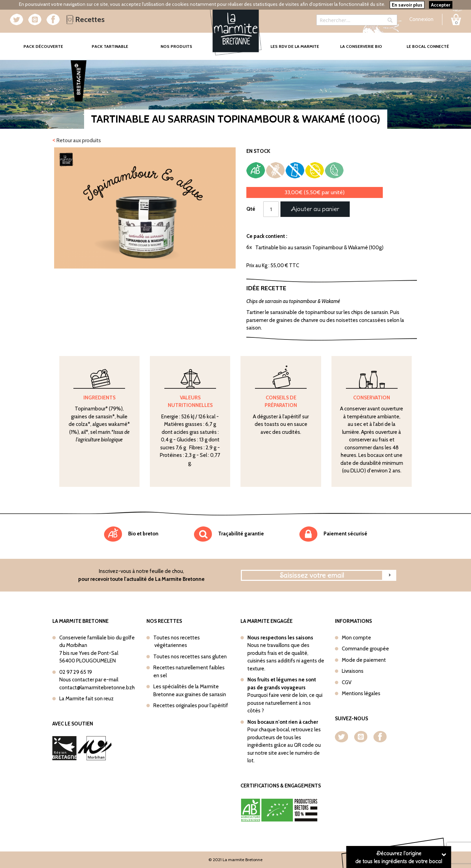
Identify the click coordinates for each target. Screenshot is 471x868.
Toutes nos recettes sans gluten (190, 657)
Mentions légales (361, 693)
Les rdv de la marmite (295, 46)
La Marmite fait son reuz (86, 699)
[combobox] (357, 20)
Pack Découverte (50, 41)
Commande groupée (365, 649)
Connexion (421, 19)
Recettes (86, 19)
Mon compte (356, 638)
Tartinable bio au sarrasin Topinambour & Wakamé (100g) (319, 248)
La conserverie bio (361, 46)
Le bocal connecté (428, 46)
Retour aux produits (77, 140)
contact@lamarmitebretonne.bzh (97, 688)
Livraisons (353, 671)
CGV (347, 682)
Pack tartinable (110, 46)
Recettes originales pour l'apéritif (191, 705)
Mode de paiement (364, 660)
